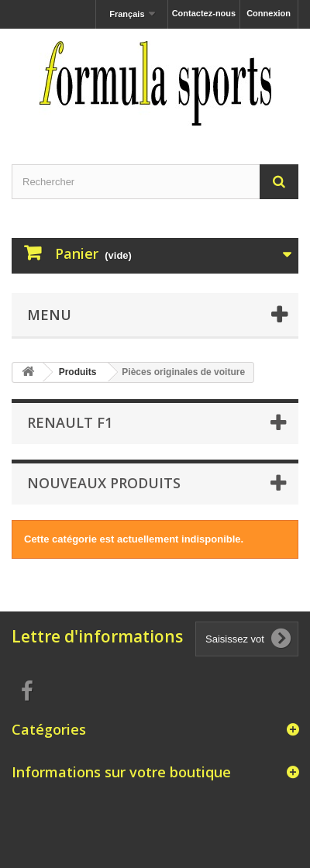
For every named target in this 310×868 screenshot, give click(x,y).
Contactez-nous (204, 13)
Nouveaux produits (104, 483)
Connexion (269, 13)
